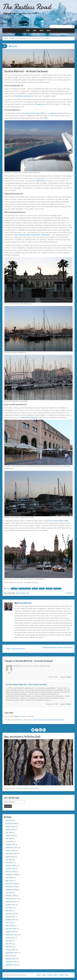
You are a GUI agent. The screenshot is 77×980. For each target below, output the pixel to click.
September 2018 (11, 889)
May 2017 (9, 910)
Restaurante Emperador (30, 417)
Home (28, 31)
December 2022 (11, 853)
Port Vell (42, 588)
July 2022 (9, 859)
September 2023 (11, 847)
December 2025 (11, 822)
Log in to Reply (66, 676)
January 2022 (10, 868)
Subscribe (8, 805)
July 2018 (9, 892)
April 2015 (9, 946)
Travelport (39, 104)
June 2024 (9, 841)
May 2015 (9, 943)
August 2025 (10, 828)
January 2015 (10, 949)
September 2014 (11, 952)
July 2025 (9, 831)
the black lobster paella (60, 520)
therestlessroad (24, 592)
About (42, 31)
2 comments (11, 592)
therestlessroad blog (22, 95)
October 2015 (10, 931)
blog (46, 117)
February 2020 (11, 871)
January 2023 (10, 850)
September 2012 (11, 964)
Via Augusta (57, 588)
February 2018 (11, 895)
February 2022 (11, 865)
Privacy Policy (52, 974)
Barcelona (14, 588)
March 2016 (10, 925)
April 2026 (9, 819)
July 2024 (9, 838)
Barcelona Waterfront (25, 588)
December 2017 (11, 898)
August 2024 (10, 835)
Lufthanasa (53, 113)
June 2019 (9, 877)
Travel (12, 38)
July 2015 (9, 940)
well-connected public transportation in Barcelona (32, 234)
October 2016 (10, 919)
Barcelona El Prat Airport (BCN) (34, 113)
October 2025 (10, 825)
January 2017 (10, 916)
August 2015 (10, 937)
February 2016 (11, 928)
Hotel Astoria (41, 180)
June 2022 (9, 862)
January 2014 (10, 958)
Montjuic (35, 588)
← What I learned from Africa (15, 648)
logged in (17, 716)
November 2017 (11, 901)
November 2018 (11, 886)
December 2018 (11, 883)
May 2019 (9, 880)
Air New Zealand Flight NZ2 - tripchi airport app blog (26, 684)
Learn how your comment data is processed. (48, 719)
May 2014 (9, 955)
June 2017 (9, 907)
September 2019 (11, 874)
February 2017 (11, 913)
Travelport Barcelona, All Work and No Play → (57, 648)
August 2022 (10, 856)
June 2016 (9, 922)
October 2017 (10, 904)
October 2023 (10, 844)
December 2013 (11, 961)
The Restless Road (28, 7)
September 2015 (11, 934)
